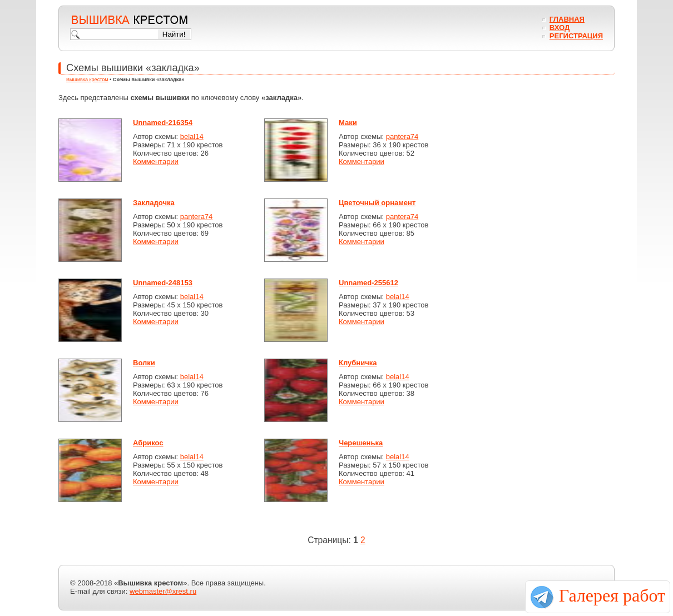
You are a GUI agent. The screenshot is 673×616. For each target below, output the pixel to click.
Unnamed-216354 (163, 123)
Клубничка (358, 363)
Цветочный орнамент (377, 203)
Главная (567, 19)
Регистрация (576, 36)
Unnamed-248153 (163, 283)
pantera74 (402, 136)
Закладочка (154, 203)
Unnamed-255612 (368, 283)
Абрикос (148, 443)
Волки (144, 363)
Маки (348, 123)
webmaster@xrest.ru (163, 591)
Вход (560, 28)
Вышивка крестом (87, 80)
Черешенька (361, 443)
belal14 (192, 136)
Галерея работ (612, 595)
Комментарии (156, 162)
